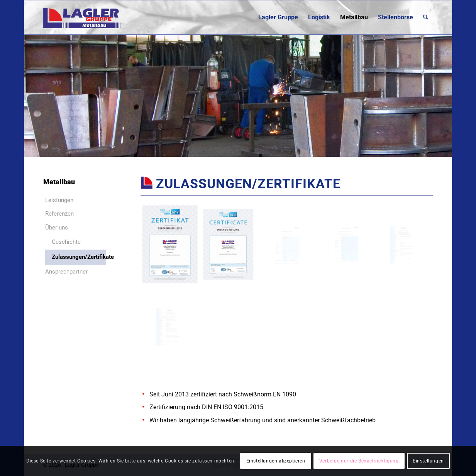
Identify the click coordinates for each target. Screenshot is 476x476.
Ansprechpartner (66, 272)
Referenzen (59, 214)
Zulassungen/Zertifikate (79, 257)
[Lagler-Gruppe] (82, 17)
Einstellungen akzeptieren (276, 461)
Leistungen (59, 200)
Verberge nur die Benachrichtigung (359, 461)
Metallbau (59, 182)
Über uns (57, 228)
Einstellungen (428, 461)
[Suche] (426, 17)
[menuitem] (278, 17)
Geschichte (66, 242)
